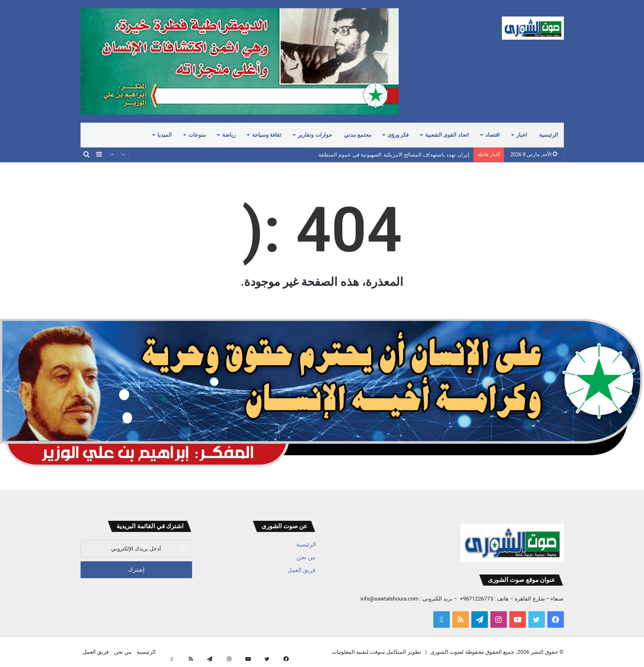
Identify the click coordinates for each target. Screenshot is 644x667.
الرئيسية (549, 135)
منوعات (197, 135)
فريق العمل (302, 570)
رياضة (229, 135)
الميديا (165, 135)
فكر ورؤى (398, 135)
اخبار (522, 135)
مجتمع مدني (358, 135)
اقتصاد (493, 135)
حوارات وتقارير (315, 135)
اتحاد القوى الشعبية (447, 135)
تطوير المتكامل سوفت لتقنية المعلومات (377, 652)
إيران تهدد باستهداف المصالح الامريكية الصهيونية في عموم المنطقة (394, 155)
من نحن (306, 557)
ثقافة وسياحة (267, 135)
